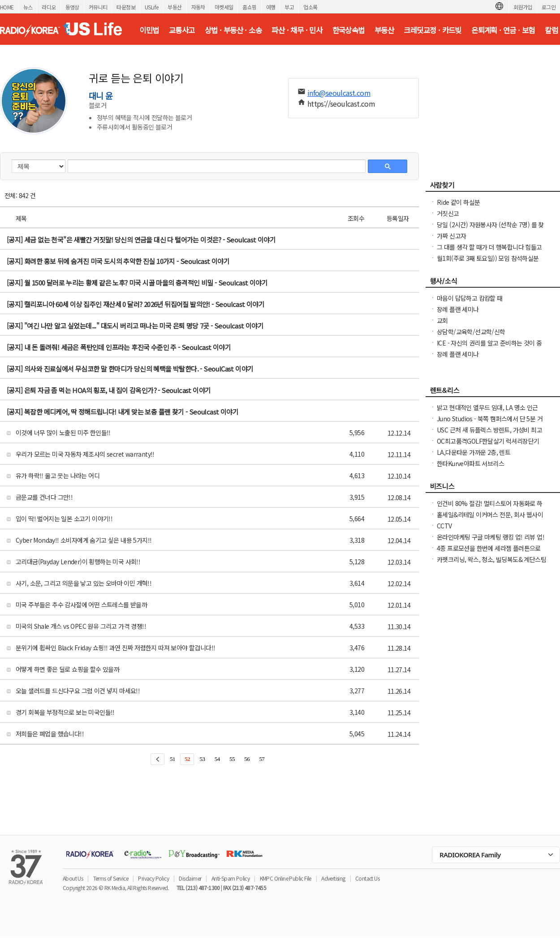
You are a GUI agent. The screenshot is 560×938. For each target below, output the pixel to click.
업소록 (310, 7)
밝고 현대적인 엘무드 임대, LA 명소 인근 (487, 407)
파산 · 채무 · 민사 (297, 30)
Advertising (333, 878)
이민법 (149, 30)
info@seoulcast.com (339, 93)
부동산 (174, 7)
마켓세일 (224, 7)
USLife (151, 7)
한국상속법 (349, 30)
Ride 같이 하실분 (458, 202)
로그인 (549, 7)
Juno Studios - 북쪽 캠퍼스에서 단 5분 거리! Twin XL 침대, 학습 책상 (490, 423)
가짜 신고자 (451, 236)
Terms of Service (111, 878)
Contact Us (367, 878)
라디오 (49, 7)
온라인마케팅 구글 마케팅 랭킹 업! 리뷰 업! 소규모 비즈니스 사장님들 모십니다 (491, 541)
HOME (7, 7)
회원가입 (523, 7)
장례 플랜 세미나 (458, 309)
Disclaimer (190, 878)
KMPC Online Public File (286, 878)
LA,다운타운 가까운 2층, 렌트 (474, 452)
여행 (271, 7)
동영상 (72, 7)
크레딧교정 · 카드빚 (432, 30)
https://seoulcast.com (341, 104)
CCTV (444, 526)
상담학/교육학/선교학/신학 (471, 332)
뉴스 (28, 7)
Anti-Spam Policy (230, 878)
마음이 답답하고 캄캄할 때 (470, 298)
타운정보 (126, 7)
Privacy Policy (153, 878)
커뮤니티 (98, 7)
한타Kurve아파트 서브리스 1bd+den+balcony (470, 468)
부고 (289, 7)
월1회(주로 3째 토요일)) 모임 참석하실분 (488, 258)
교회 (442, 320)
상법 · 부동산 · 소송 (233, 30)
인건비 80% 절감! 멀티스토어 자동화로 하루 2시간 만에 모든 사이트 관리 (490, 508)
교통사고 (182, 30)
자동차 (198, 7)
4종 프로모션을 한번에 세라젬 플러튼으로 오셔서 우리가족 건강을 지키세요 (489, 553)
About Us (73, 878)
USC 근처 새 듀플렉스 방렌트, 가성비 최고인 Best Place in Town (489, 434)
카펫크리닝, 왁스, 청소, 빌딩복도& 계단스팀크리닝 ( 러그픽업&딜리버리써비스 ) (491, 564)
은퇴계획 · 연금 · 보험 (503, 30)
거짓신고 (448, 213)
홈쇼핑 (249, 7)
